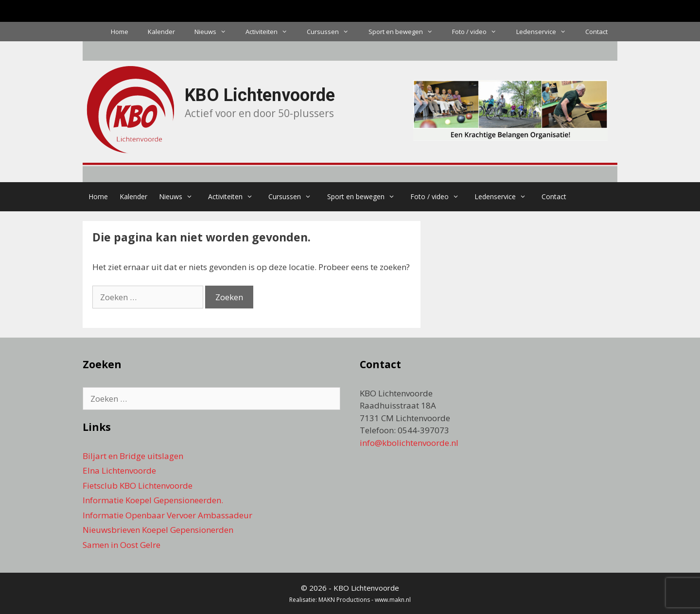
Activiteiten (271, 32)
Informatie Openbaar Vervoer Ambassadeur (167, 515)
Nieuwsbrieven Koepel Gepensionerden (158, 530)
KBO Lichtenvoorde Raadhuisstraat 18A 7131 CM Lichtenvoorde (405, 406)
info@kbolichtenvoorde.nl (409, 443)
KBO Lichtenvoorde (260, 95)
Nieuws (215, 32)
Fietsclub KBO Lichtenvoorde (138, 486)
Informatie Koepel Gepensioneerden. (153, 500)
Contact (596, 32)
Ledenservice (546, 32)
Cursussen (332, 32)
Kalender (161, 32)
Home (120, 32)
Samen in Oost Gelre (122, 545)
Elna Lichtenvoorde (119, 470)
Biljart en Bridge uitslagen (133, 456)
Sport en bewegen (405, 32)
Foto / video (479, 32)
